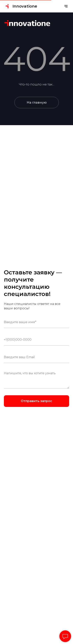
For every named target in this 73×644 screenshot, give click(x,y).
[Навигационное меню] (66, 6)
